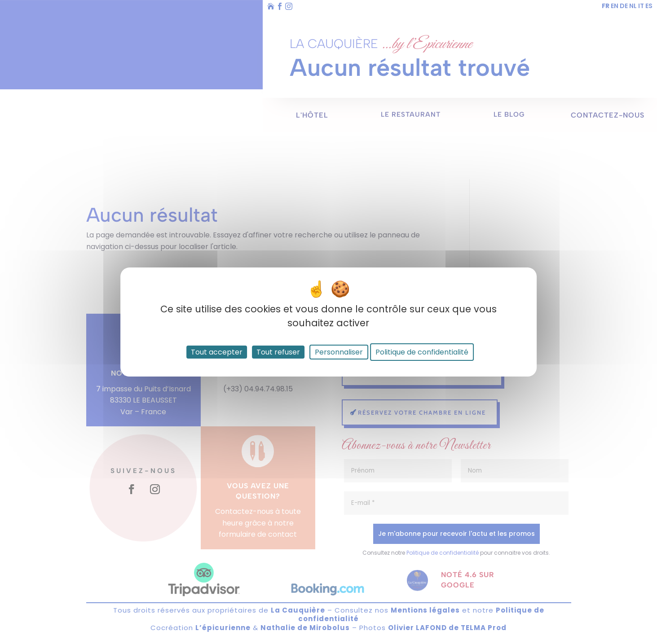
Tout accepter (217, 352)
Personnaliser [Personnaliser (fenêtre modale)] (339, 352)
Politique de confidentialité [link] (422, 352)
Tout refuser (278, 352)
